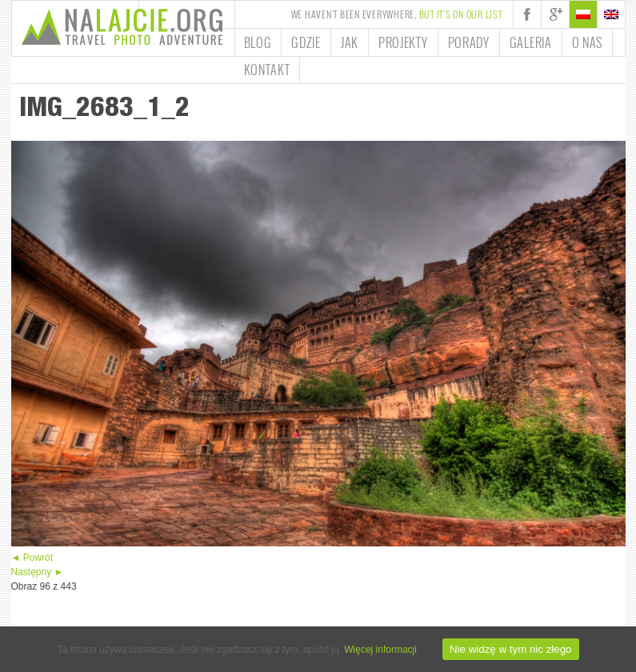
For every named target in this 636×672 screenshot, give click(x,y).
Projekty (403, 42)
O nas (588, 42)
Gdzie (306, 42)
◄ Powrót (32, 558)
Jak (350, 42)
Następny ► (38, 572)
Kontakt (267, 70)
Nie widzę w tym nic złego (511, 649)
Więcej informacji (380, 650)
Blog (258, 42)
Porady (469, 42)
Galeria (531, 42)
